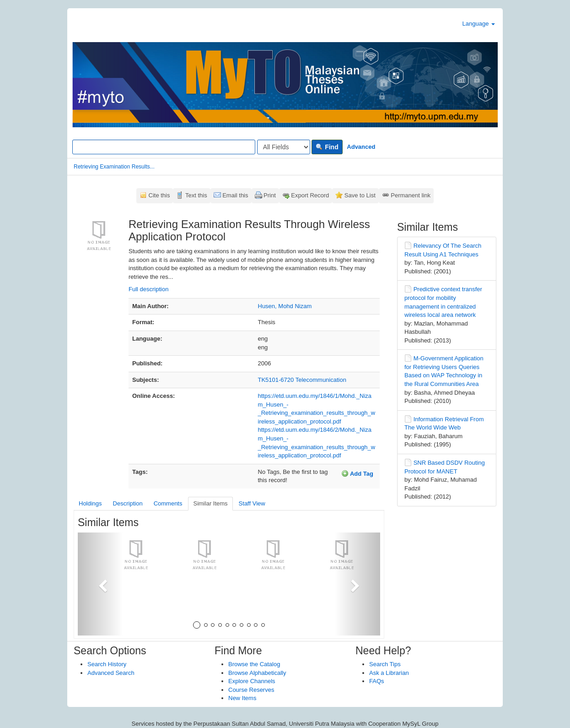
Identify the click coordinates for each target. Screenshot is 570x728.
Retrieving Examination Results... (114, 167)
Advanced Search (111, 673)
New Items (242, 698)
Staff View (252, 503)
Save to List (360, 195)
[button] (100, 584)
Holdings (90, 503)
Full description (148, 289)
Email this (235, 195)
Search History (107, 664)
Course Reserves (251, 690)
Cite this (159, 195)
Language (479, 24)
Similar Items (210, 503)
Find (327, 147)
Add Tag (357, 473)
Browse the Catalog (254, 664)
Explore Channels (252, 681)
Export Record (310, 195)
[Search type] (284, 147)
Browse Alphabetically (257, 673)
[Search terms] (164, 147)
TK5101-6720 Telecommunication (302, 380)
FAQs (377, 681)
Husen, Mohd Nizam (285, 306)
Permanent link (411, 195)
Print (270, 195)
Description (128, 503)
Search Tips (385, 664)
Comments (168, 503)
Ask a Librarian (389, 673)
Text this (196, 195)
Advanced (361, 147)
